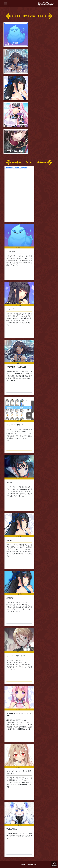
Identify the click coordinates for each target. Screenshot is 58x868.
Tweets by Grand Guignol (16, 168)
